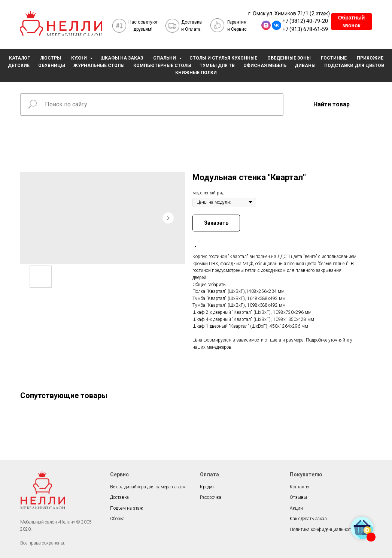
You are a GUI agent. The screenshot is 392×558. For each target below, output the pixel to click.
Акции (296, 508)
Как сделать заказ (308, 519)
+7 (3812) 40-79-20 (305, 21)
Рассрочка (211, 497)
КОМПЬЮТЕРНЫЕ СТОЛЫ (162, 66)
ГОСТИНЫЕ (334, 58)
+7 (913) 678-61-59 (305, 29)
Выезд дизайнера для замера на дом (148, 487)
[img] (61, 25)
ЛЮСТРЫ (51, 58)
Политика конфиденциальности (322, 530)
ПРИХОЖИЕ (370, 58)
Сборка (117, 519)
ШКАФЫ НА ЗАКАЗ (122, 58)
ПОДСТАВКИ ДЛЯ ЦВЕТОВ (354, 66)
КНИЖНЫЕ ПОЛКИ (196, 73)
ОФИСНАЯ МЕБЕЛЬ (265, 66)
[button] (352, 22)
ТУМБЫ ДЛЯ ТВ (217, 66)
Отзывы (298, 497)
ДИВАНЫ (305, 66)
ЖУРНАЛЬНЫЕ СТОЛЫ (99, 66)
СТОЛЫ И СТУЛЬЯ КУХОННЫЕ (223, 58)
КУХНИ (80, 58)
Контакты (300, 487)
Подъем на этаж (127, 508)
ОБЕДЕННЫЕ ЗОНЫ (289, 58)
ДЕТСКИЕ (19, 66)
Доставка (119, 497)
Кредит (207, 487)
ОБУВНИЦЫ (52, 66)
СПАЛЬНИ (165, 58)
